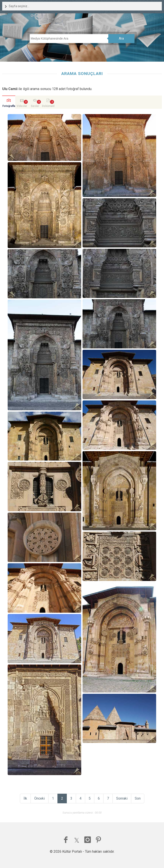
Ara (121, 38)
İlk (25, 798)
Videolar (22, 106)
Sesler (35, 106)
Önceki (40, 798)
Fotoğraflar (9, 107)
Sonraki (122, 798)
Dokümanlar (48, 107)
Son (138, 798)
